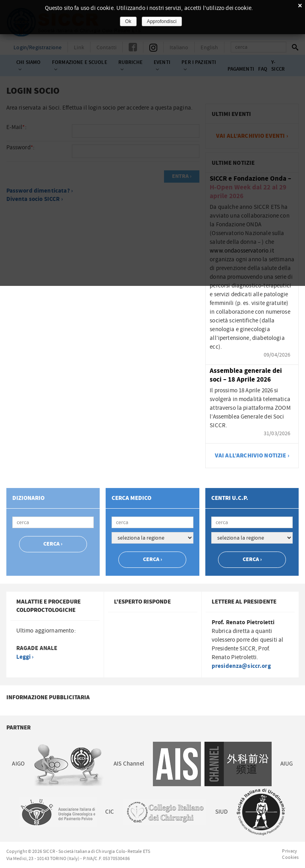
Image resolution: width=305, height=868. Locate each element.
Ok (128, 21)
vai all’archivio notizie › (252, 456)
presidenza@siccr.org (241, 666)
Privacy (290, 851)
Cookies (290, 857)
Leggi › (25, 657)
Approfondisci (162, 21)
